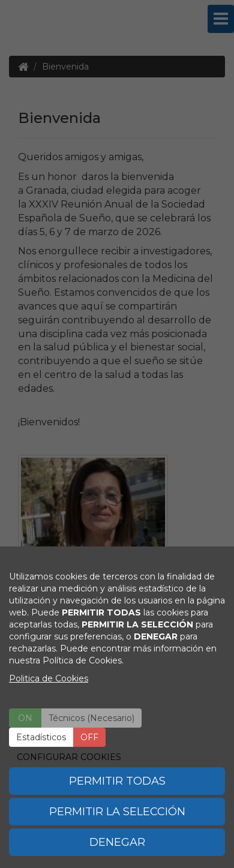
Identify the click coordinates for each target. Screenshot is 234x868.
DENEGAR (117, 842)
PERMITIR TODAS (117, 781)
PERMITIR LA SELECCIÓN (117, 812)
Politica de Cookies (49, 678)
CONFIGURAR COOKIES (69, 757)
